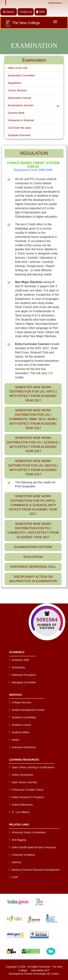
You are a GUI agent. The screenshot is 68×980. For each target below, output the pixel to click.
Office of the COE (18, 68)
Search (9, 12)
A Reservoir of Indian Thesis (27, 790)
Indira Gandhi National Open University (34, 847)
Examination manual (19, 98)
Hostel (15, 740)
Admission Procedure (24, 675)
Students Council (21, 725)
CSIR (15, 877)
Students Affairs (21, 732)
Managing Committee (24, 682)
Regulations (15, 83)
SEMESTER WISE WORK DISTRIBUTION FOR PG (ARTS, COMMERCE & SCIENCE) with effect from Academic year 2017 (33, 505)
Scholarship (18, 667)
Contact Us (26, 12)
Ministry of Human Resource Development (36, 870)
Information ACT (40, 970)
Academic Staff (20, 660)
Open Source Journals (24, 782)
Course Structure (17, 90)
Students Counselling (24, 717)
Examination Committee (21, 75)
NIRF (41, 12)
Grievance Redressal (24, 747)
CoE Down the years (19, 128)
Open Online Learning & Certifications (33, 767)
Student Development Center (28, 710)
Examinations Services (34, 106)
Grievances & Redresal (21, 120)
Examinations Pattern (33, 547)
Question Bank (16, 113)
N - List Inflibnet (21, 812)
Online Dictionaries (22, 775)
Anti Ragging (19, 840)
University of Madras (23, 855)
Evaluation (33, 557)
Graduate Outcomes (19, 135)
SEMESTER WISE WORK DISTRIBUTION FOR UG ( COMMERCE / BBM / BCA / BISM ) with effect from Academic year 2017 (33, 419)
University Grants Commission (29, 832)
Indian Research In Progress (28, 797)
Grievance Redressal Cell (33, 567)
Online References (22, 805)
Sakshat (16, 862)
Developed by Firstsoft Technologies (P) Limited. (34, 974)
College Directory (21, 702)
